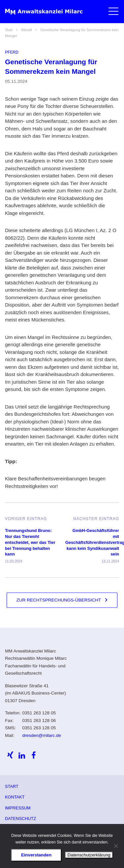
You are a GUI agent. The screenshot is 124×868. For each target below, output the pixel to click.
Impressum (18, 808)
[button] (113, 13)
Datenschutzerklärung (89, 855)
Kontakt (15, 797)
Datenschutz (21, 819)
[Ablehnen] (116, 846)
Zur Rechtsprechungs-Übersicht (59, 600)
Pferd (12, 52)
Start (12, 786)
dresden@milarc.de (41, 735)
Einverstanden (36, 855)
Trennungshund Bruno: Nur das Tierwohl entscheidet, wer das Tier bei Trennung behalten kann (30, 542)
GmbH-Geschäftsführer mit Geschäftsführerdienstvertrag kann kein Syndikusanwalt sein (92, 542)
